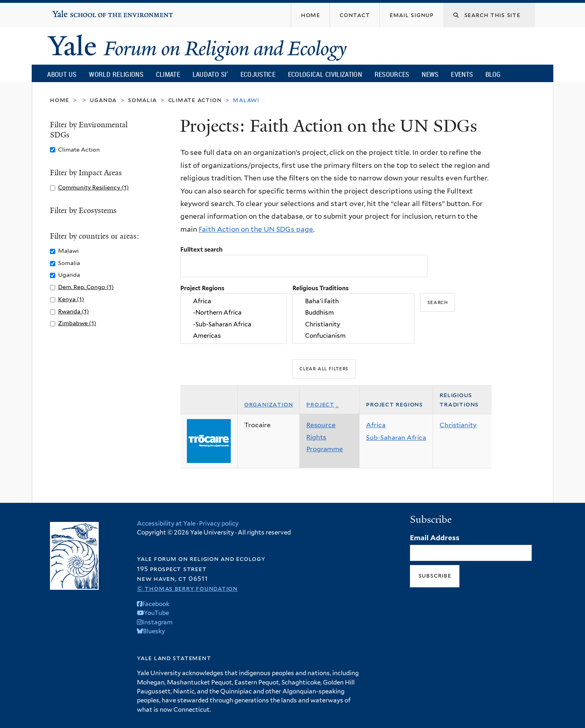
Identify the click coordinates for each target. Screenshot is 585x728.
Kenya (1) (71, 299)
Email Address (435, 538)
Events (462, 74)
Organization (269, 404)
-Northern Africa (234, 313)
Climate (168, 74)
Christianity (353, 324)
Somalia (142, 100)
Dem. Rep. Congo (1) (86, 287)
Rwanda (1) (74, 311)
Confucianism (353, 336)
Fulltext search (201, 249)
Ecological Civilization (325, 74)
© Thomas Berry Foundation (187, 588)
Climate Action (195, 100)
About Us (62, 74)
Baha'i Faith (353, 301)
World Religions (116, 74)
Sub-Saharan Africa (396, 438)
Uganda (103, 100)
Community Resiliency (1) (93, 187)
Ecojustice (258, 74)
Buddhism (353, 313)
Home (60, 100)
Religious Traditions (321, 288)
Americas (234, 336)
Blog (493, 74)
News (430, 74)
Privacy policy (219, 524)
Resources (392, 74)
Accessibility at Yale (166, 524)
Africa (234, 301)
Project (323, 404)
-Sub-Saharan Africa (234, 324)
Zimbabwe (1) (77, 323)
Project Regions (202, 288)
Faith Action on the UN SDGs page (256, 229)
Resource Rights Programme (325, 437)
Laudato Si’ (210, 74)
